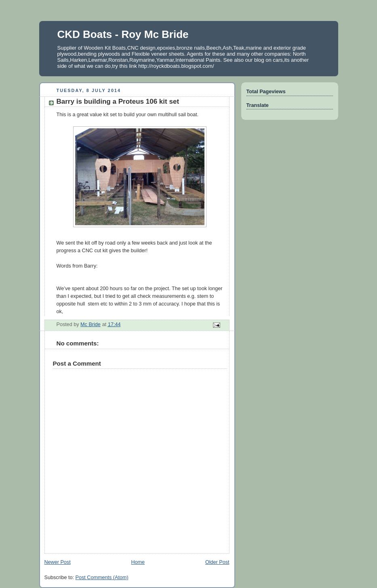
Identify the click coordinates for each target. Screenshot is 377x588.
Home (138, 562)
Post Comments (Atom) (102, 578)
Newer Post (58, 562)
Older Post (217, 562)
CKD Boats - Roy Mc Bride (123, 34)
